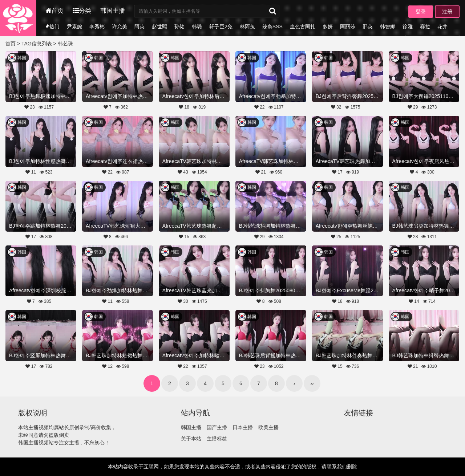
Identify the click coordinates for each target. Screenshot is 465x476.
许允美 (120, 27)
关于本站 (191, 439)
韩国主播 (113, 11)
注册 (447, 12)
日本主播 (243, 427)
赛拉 (425, 27)
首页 (54, 11)
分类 (82, 11)
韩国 (22, 58)
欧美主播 (268, 427)
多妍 (328, 27)
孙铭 (179, 27)
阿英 (139, 27)
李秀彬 (97, 27)
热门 (52, 27)
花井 (442, 27)
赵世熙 (159, 27)
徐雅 (408, 27)
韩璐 (197, 27)
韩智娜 (388, 27)
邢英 (368, 27)
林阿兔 (247, 27)
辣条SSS (272, 27)
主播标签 (217, 439)
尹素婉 (74, 27)
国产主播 (217, 427)
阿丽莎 (348, 27)
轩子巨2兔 (221, 27)
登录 (421, 12)
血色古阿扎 (303, 27)
